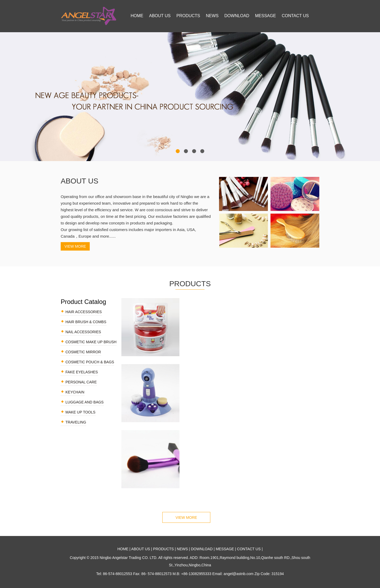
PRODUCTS (188, 16)
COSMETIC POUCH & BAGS (90, 362)
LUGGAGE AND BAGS (85, 402)
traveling (76, 422)
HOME (137, 16)
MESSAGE (266, 16)
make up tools (80, 412)
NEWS (212, 16)
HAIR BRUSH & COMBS (86, 322)
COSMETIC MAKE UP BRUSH (91, 342)
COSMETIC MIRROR (83, 352)
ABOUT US (160, 16)
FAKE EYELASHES (82, 372)
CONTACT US (295, 16)
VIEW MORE (75, 246)
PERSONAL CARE (81, 382)
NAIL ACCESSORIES (83, 332)
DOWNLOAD (237, 16)
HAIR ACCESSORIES (84, 312)
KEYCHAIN (75, 392)
